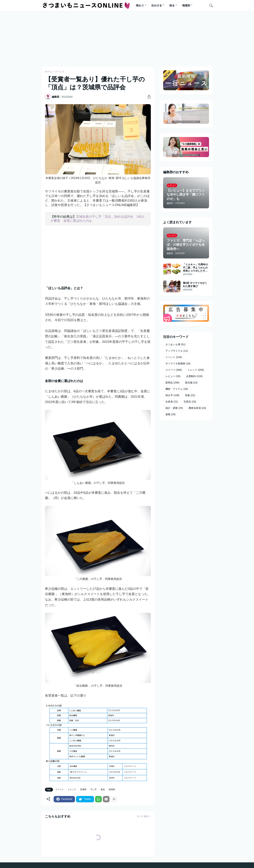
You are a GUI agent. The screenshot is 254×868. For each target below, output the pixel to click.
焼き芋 (172, 395)
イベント (60, 71)
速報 (170, 414)
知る (172, 5)
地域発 (112, 789)
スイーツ (174, 370)
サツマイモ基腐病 (178, 364)
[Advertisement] (127, 38)
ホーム (49, 71)
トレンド (72, 789)
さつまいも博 (175, 345)
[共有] (148, 97)
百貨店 (190, 402)
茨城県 (83, 789)
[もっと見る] (114, 799)
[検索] (210, 5)
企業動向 (194, 376)
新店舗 (191, 383)
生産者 (172, 402)
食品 (103, 789)
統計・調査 (174, 408)
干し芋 (93, 789)
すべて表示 (143, 816)
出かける (157, 5)
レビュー (173, 376)
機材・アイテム (177, 389)
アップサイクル (177, 351)
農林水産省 (197, 408)
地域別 (186, 5)
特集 (190, 395)
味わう (140, 5)
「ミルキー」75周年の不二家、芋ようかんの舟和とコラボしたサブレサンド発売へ (195, 268)
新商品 (172, 383)
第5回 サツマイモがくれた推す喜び (195, 285)
